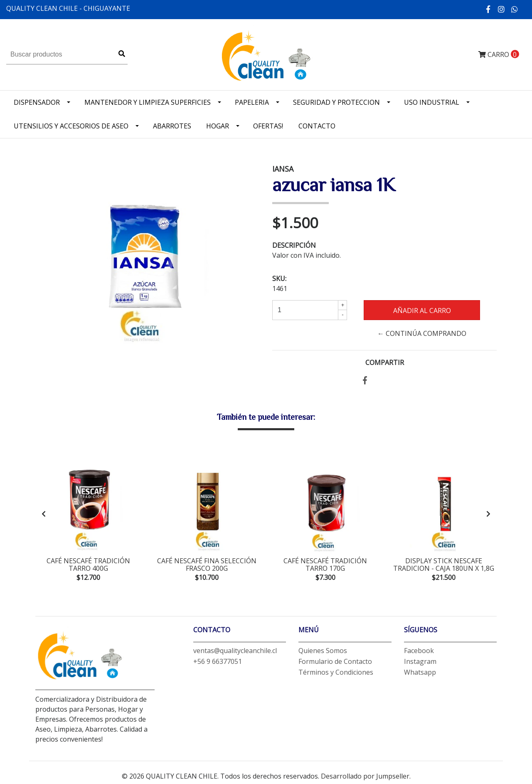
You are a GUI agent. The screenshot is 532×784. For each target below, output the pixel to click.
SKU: (279, 279)
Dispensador (37, 102)
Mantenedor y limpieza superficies (148, 102)
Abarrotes (172, 126)
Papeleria (252, 102)
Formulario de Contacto (335, 664)
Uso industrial (432, 102)
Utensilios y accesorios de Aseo (71, 126)
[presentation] (44, 515)
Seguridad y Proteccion (336, 102)
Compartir (385, 362)
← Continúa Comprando (422, 333)
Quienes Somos (323, 653)
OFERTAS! (268, 126)
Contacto (317, 126)
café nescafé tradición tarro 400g (88, 565)
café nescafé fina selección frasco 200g (207, 565)
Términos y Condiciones (336, 675)
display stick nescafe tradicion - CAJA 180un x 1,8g (444, 565)
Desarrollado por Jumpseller (365, 779)
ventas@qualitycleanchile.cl (235, 653)
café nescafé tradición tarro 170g (325, 565)
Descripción (294, 245)
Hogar (218, 126)
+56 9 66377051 (218, 664)
